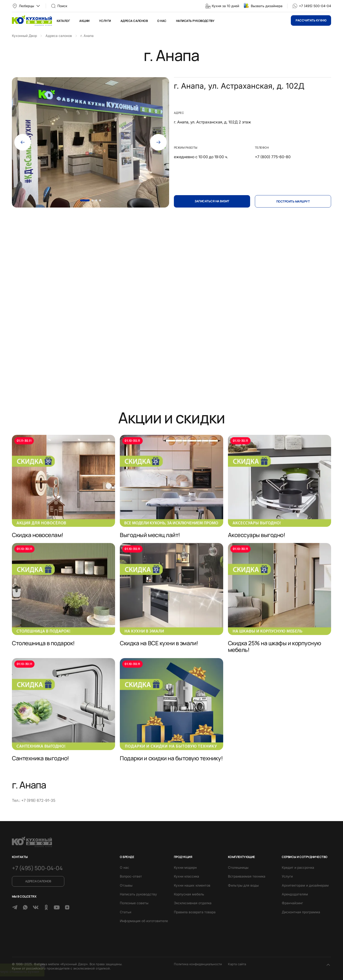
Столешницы (238, 867)
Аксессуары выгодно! (257, 535)
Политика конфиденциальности (198, 964)
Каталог (63, 21)
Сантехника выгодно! (40, 758)
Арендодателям (295, 894)
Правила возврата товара (195, 912)
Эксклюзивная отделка (193, 903)
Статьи (126, 912)
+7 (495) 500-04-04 (315, 6)
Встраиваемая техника (247, 876)
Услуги (105, 21)
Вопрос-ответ (131, 876)
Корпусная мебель (189, 894)
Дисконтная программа (301, 912)
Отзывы (126, 885)
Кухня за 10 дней (225, 6)
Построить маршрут (293, 201)
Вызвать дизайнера (267, 6)
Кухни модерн (185, 867)
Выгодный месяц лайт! (150, 535)
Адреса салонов (134, 21)
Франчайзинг (292, 903)
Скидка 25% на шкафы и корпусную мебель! (275, 646)
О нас (162, 21)
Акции (84, 21)
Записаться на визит (212, 201)
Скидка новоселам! (38, 535)
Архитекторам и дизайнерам (305, 885)
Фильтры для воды (243, 885)
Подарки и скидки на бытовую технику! (171, 758)
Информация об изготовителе (144, 921)
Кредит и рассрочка (298, 867)
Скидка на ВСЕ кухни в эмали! (159, 643)
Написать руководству (195, 21)
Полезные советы (134, 903)
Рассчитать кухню (311, 20)
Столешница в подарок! (43, 643)
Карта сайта (237, 964)
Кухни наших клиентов (192, 885)
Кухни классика (187, 876)
